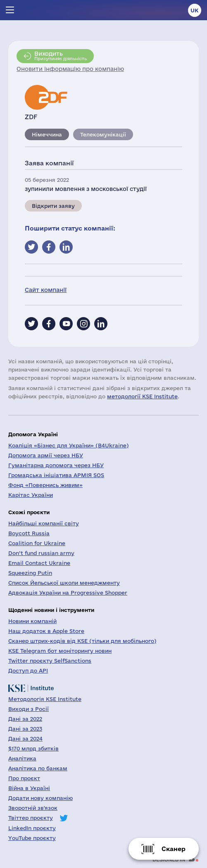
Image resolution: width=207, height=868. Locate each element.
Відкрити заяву (53, 206)
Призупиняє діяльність (61, 56)
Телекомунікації (103, 134)
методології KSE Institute (142, 396)
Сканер (174, 849)
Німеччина (47, 134)
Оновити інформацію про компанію (70, 69)
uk (195, 10)
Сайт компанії (46, 290)
